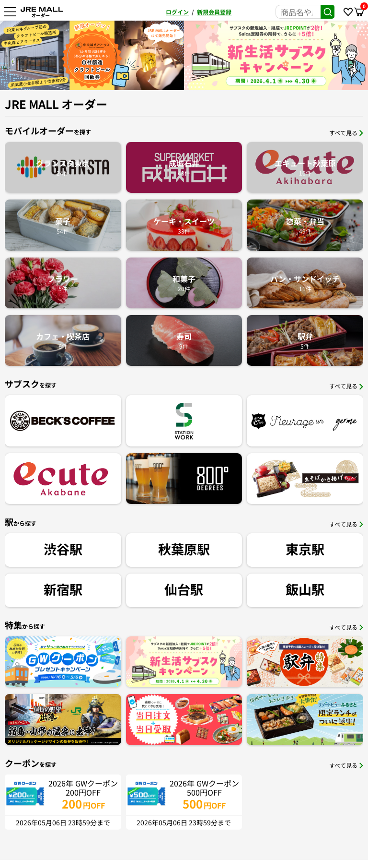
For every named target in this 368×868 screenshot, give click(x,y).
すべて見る (346, 133)
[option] (215, 55)
